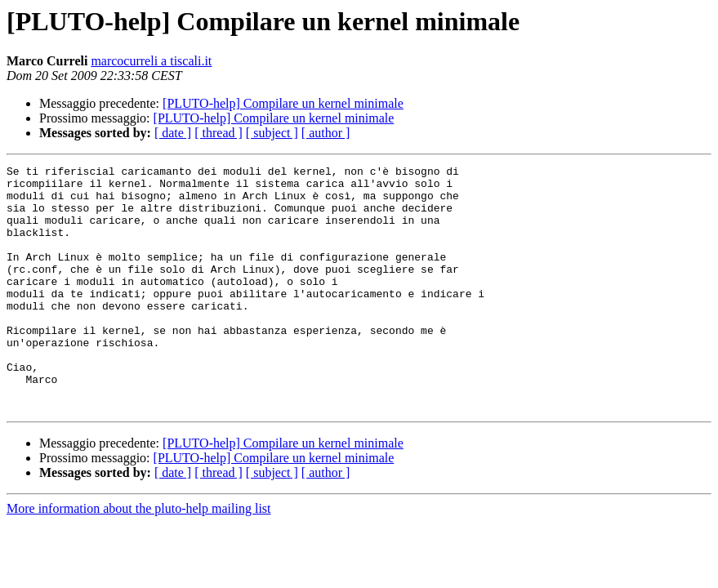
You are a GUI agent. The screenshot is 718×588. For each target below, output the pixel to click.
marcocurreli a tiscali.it (151, 61)
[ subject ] (272, 133)
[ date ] (173, 133)
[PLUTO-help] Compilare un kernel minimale (283, 103)
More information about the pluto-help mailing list (139, 557)
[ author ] (326, 133)
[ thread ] (219, 133)
